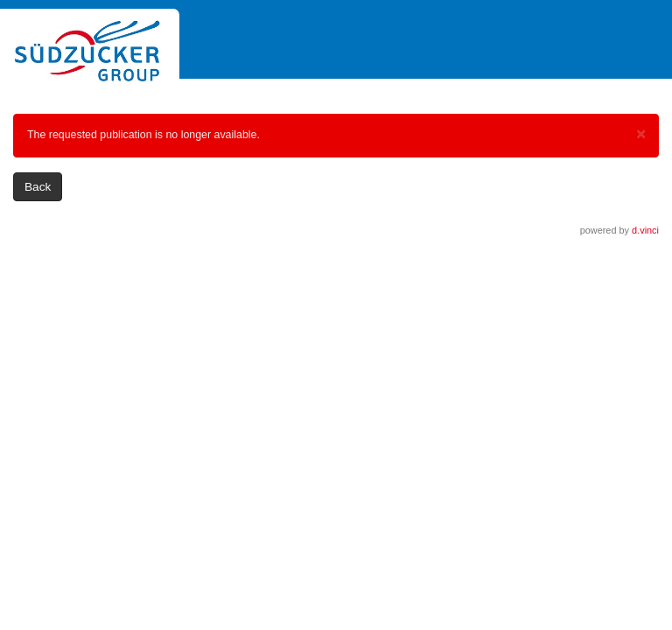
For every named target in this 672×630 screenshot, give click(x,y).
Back (38, 187)
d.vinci (645, 230)
